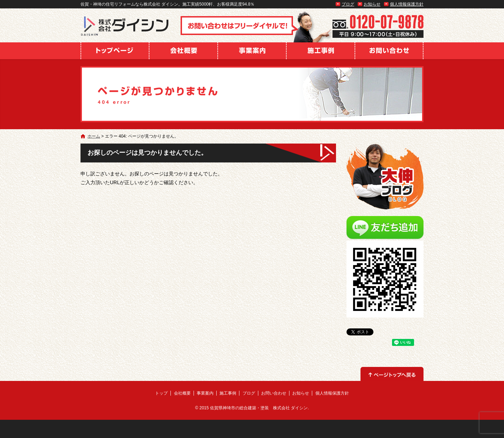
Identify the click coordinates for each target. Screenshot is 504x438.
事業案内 (252, 51)
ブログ (348, 4)
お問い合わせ (389, 51)
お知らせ (372, 4)
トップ (115, 51)
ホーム (94, 136)
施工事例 (321, 51)
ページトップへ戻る (392, 374)
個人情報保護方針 (407, 4)
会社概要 (183, 51)
